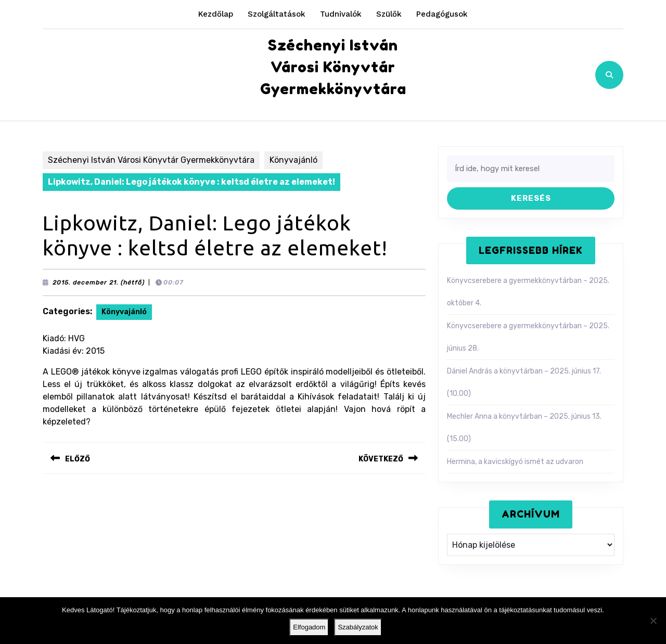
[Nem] (653, 621)
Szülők (389, 14)
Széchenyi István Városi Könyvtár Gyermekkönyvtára (333, 67)
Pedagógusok (442, 14)
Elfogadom (309, 627)
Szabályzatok (358, 627)
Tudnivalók (341, 14)
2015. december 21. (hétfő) (99, 282)
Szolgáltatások (277, 14)
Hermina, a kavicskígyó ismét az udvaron (515, 462)
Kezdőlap (216, 14)
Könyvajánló (293, 160)
